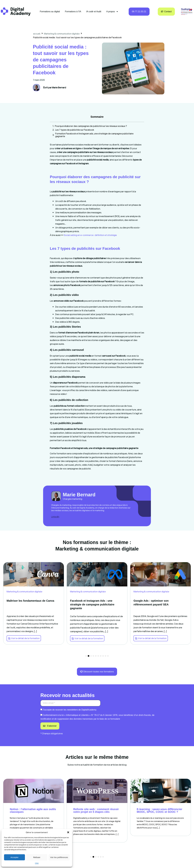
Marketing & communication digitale (62, 34)
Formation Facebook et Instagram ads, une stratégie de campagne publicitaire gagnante (94, 135)
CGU (37, 863)
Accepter (14, 857)
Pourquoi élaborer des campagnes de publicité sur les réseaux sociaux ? (91, 126)
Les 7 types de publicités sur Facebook (75, 130)
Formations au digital (50, 12)
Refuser (37, 857)
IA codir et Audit (94, 12)
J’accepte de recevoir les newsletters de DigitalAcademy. (70, 710)
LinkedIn (55, 517)
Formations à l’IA (73, 12)
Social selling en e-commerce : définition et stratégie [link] (90, 235)
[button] (68, 832)
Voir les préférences (59, 857)
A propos (112, 12)
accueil (37, 34)
